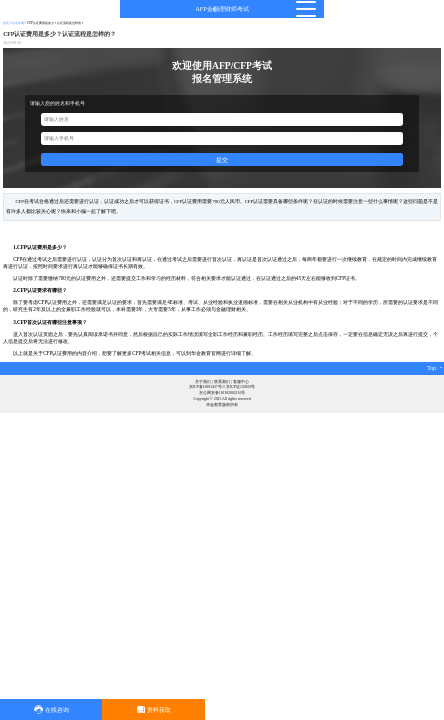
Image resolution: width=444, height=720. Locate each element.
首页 (6, 23)
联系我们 (222, 382)
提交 (222, 159)
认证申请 (18, 23)
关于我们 (203, 382)
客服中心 (241, 382)
